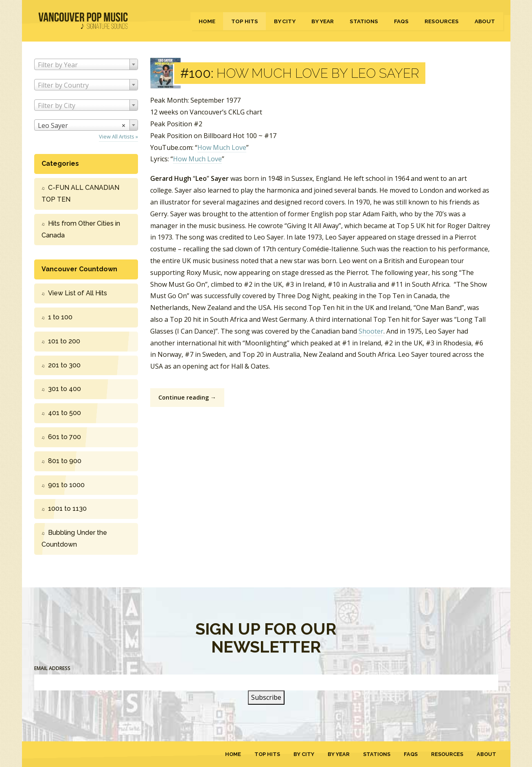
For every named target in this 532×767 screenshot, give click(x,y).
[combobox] (86, 64)
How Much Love (222, 147)
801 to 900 (65, 461)
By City (285, 21)
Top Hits (245, 21)
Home (207, 21)
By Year (323, 21)
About (485, 21)
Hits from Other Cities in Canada (81, 229)
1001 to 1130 (67, 509)
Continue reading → (187, 397)
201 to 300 (64, 365)
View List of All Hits (78, 293)
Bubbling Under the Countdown (74, 538)
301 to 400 (65, 389)
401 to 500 (65, 413)
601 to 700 (65, 437)
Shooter (371, 331)
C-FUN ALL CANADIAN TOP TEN (80, 193)
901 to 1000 (66, 485)
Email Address (52, 668)
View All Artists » (118, 136)
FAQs (401, 21)
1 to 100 (60, 317)
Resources (442, 21)
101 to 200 (64, 341)
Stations (364, 21)
